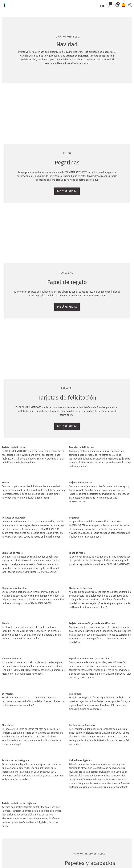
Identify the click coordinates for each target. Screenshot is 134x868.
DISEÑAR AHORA (14, 167)
